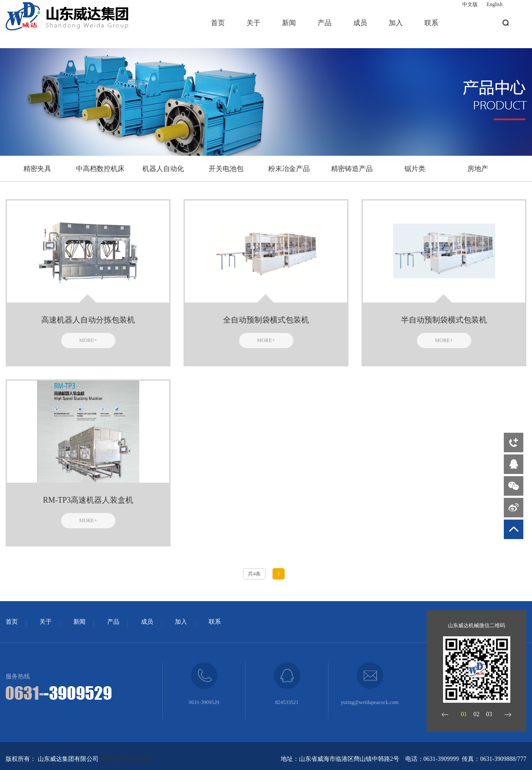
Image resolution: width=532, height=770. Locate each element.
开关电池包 (226, 169)
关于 (253, 23)
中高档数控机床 (100, 169)
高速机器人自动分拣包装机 (88, 320)
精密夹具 (37, 169)
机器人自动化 (163, 169)
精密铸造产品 (352, 169)
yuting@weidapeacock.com (369, 702)
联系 (431, 23)
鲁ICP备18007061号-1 (128, 759)
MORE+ (88, 340)
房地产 (478, 169)
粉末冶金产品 (289, 169)
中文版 (470, 4)
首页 (218, 23)
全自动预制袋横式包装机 (266, 320)
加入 (396, 23)
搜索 (506, 23)
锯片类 (415, 169)
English (494, 4)
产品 (325, 23)
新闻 (289, 23)
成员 (360, 23)
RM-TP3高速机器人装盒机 (88, 500)
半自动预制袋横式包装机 (444, 320)
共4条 (254, 574)
